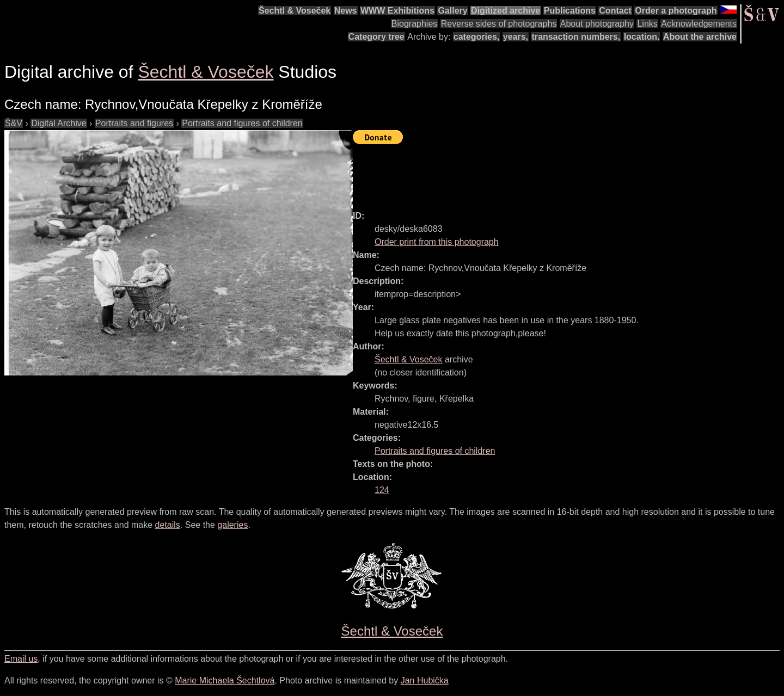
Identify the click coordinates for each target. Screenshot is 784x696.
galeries (232, 525)
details (168, 525)
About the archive (700, 37)
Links (647, 24)
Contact (615, 11)
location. (642, 37)
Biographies (415, 24)
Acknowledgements (699, 24)
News (346, 11)
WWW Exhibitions (397, 11)
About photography (597, 24)
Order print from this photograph (437, 242)
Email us (21, 659)
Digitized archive (506, 11)
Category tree (376, 37)
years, (516, 37)
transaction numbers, (576, 37)
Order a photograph (676, 11)
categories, (476, 37)
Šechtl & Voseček (295, 11)
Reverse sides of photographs (499, 24)
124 (382, 490)
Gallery (452, 11)
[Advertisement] (551, 173)
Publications (570, 11)
